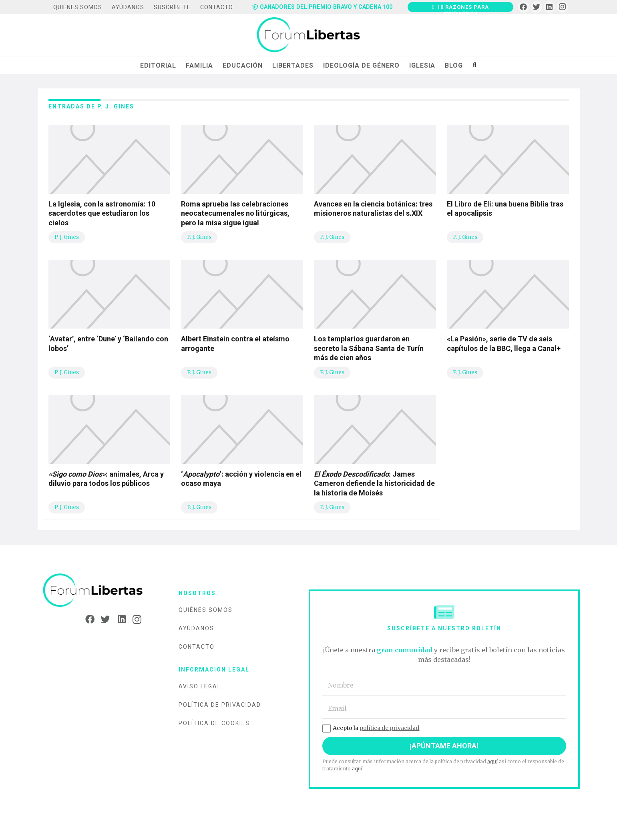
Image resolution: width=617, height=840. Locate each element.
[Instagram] (562, 7)
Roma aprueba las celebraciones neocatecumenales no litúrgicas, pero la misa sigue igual (235, 213)
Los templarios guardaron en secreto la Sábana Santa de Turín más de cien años (369, 348)
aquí (492, 761)
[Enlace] (308, 35)
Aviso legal (200, 686)
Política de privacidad (220, 705)
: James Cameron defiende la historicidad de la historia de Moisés (374, 483)
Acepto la (371, 728)
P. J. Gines (67, 237)
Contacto (197, 647)
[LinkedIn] (550, 7)
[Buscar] (475, 65)
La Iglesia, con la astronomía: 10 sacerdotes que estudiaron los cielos (102, 213)
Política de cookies (214, 723)
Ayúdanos (196, 628)
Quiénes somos (206, 610)
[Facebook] (524, 7)
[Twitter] (536, 7)
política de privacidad (389, 728)
